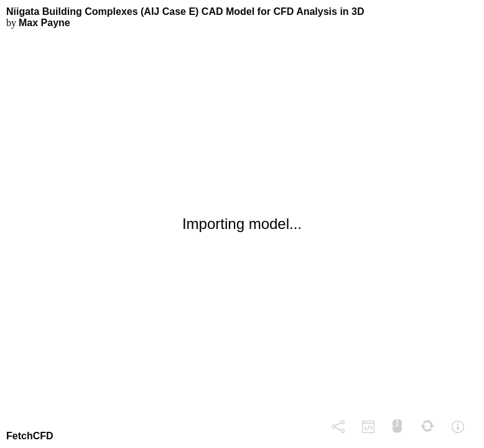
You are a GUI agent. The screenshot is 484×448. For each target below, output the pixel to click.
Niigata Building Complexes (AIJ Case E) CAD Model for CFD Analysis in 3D (185, 12)
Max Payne (44, 23)
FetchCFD (30, 436)
